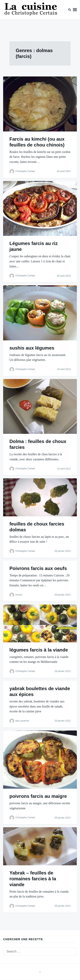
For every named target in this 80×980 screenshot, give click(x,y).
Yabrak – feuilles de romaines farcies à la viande (33, 879)
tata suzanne (22, 721)
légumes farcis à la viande (39, 650)
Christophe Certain (25, 171)
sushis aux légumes (32, 348)
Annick (19, 595)
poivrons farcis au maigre (38, 796)
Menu (75, 10)
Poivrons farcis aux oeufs (38, 568)
